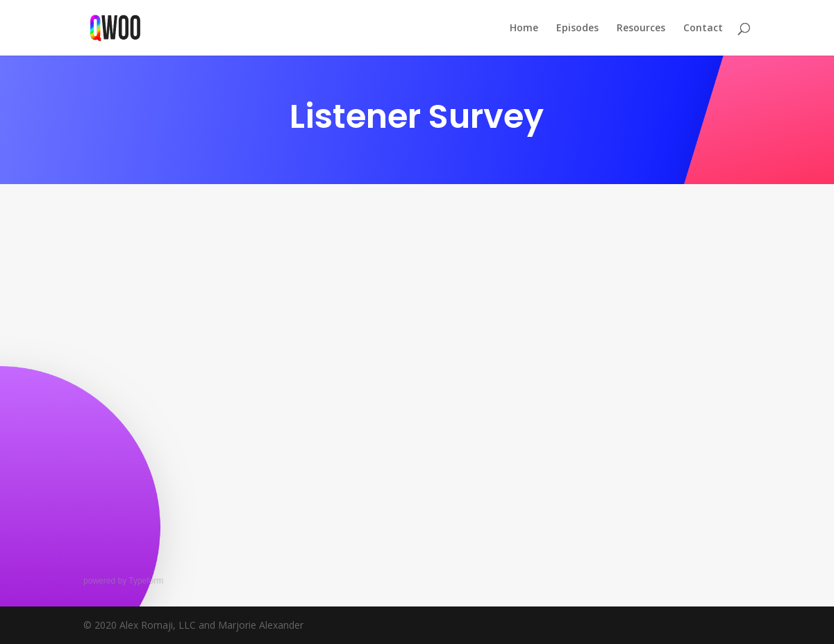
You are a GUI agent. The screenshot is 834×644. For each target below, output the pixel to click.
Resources (641, 28)
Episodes (577, 28)
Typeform (146, 581)
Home (524, 28)
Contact (703, 28)
